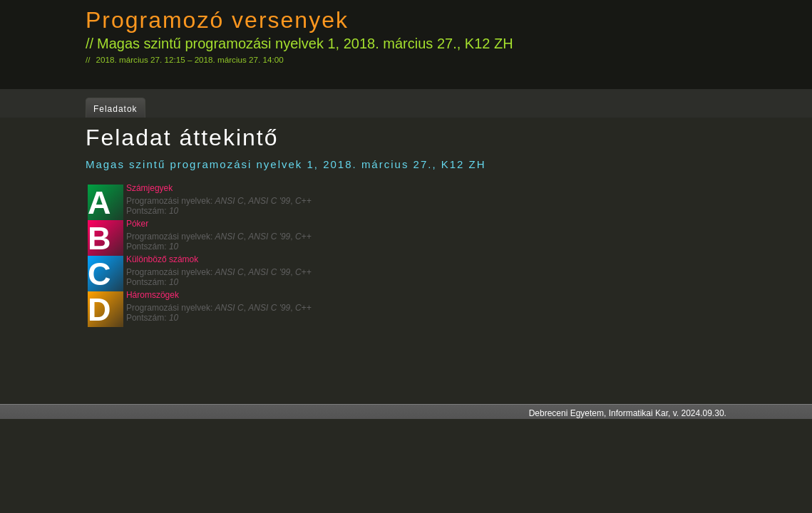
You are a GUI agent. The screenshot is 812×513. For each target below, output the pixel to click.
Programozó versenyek (217, 20)
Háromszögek (153, 295)
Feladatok (115, 109)
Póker (137, 224)
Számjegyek (149, 188)
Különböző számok (162, 259)
